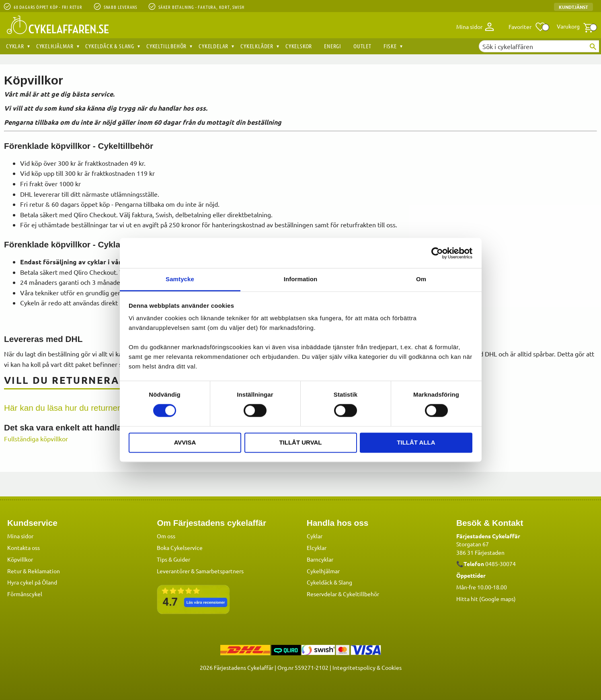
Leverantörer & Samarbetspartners (200, 570)
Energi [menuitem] (333, 46)
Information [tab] (301, 279)
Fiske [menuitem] (390, 46)
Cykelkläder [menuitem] (257, 46)
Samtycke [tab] (180, 279)
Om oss (166, 535)
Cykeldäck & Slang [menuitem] (110, 46)
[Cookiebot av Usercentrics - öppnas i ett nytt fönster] (437, 253)
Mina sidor (20, 535)
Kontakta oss (24, 547)
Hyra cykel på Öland (32, 582)
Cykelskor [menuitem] (299, 46)
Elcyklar (317, 547)
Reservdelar (322, 593)
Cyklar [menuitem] (15, 46)
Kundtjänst (573, 7)
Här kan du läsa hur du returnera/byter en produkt (96, 408)
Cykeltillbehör (361, 593)
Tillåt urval (300, 442)
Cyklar (315, 535)
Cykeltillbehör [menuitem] (166, 46)
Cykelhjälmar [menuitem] (55, 46)
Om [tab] (421, 279)
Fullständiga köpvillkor (36, 439)
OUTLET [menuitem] (362, 46)
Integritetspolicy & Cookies (367, 667)
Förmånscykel (25, 593)
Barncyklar (320, 559)
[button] (527, 27)
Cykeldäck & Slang (329, 582)
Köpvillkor (20, 559)
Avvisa (185, 442)
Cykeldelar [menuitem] (213, 46)
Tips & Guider (173, 559)
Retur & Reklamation (34, 570)
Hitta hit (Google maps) (486, 598)
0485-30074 (500, 563)
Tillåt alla (416, 442)
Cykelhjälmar (323, 570)
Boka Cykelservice (180, 547)
